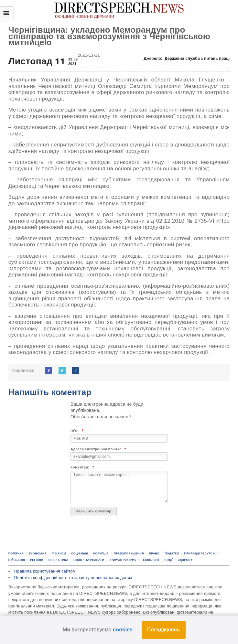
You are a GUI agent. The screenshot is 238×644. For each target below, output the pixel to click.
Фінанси (59, 553)
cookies (123, 630)
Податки (172, 553)
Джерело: (187, 59)
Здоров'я (186, 560)
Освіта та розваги (89, 560)
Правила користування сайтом (45, 571)
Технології (150, 560)
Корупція (101, 553)
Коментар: (82, 467)
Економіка (38, 553)
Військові (17, 560)
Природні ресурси (200, 553)
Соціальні (80, 553)
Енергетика (58, 560)
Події (168, 560)
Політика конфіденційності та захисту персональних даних (73, 578)
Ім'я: (77, 431)
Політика (16, 553)
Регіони (37, 560)
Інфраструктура (123, 560)
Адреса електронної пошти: (98, 449)
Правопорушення (129, 553)
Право (154, 553)
